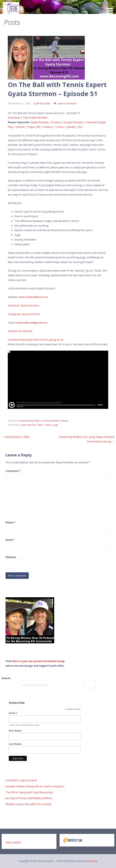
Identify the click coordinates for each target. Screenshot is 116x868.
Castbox (47, 127)
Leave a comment (67, 103)
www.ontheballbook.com (33, 297)
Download (14, 118)
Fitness (38, 421)
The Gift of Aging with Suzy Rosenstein (29, 792)
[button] (111, 7)
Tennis (48, 425)
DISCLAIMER (13, 843)
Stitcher (20, 127)
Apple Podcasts (40, 122)
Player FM (34, 127)
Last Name (15, 744)
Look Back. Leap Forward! (21, 780)
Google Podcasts (73, 122)
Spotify (71, 127)
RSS (80, 127)
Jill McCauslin (43, 103)
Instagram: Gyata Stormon (24, 314)
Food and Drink (50, 421)
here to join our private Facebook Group (39, 661)
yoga (55, 425)
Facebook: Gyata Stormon (23, 306)
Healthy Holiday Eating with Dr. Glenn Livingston (35, 786)
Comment (13, 471)
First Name (15, 731)
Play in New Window (35, 118)
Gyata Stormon (28, 425)
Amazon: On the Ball (20, 331)
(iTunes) (55, 122)
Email (10, 540)
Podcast (64, 421)
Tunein (60, 127)
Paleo (40, 425)
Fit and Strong (26, 421)
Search (6, 678)
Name (11, 522)
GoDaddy (92, 861)
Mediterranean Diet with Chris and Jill (28, 804)
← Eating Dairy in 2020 (15, 437)
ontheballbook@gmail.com (31, 323)
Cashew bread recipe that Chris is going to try (36, 340)
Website (11, 557)
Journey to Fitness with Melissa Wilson (29, 798)
